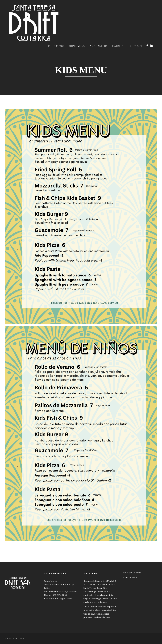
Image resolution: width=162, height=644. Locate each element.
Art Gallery (99, 46)
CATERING (119, 46)
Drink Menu (77, 46)
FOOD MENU (56, 46)
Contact (136, 46)
